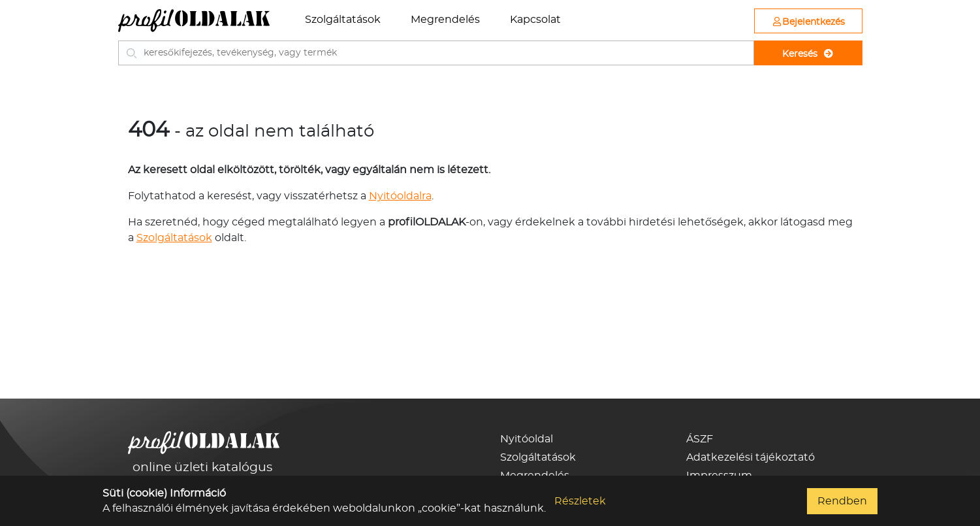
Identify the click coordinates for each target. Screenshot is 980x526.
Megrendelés (445, 20)
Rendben (842, 501)
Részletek (580, 501)
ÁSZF (700, 439)
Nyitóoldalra (400, 196)
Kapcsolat (535, 20)
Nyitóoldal (527, 439)
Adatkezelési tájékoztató (751, 457)
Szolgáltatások (343, 20)
